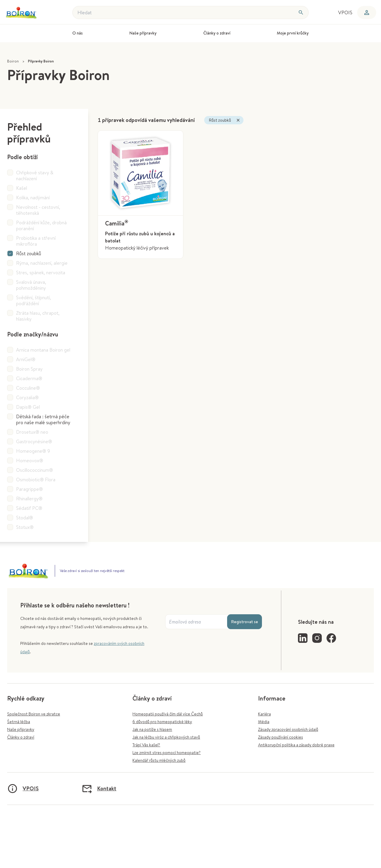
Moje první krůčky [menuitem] (293, 33)
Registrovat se (245, 622)
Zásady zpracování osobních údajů (288, 729)
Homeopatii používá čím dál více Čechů (168, 714)
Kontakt (99, 789)
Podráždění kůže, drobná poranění (41, 225)
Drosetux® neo (32, 432)
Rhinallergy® (29, 499)
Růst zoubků (29, 253)
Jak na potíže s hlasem (152, 729)
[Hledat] (301, 12)
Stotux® (25, 527)
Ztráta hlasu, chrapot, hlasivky (38, 316)
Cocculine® (28, 388)
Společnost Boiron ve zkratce (34, 714)
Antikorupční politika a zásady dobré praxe (296, 745)
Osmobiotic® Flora (36, 480)
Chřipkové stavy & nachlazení (35, 176)
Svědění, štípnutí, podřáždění (33, 300)
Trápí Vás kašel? (146, 745)
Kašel (22, 188)
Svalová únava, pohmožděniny (31, 285)
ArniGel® (26, 359)
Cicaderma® (29, 378)
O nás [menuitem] (78, 33)
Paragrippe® (29, 489)
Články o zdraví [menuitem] (217, 33)
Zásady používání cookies (281, 737)
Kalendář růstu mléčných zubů (159, 760)
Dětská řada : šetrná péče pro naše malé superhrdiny (43, 419)
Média (264, 722)
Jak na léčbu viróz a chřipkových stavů (166, 737)
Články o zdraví (21, 737)
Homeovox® (30, 460)
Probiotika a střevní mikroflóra (36, 241)
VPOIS (23, 789)
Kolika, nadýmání (33, 198)
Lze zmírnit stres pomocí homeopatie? (167, 753)
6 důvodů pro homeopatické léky (162, 722)
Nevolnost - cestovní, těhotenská (38, 210)
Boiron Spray (29, 369)
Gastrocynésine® (34, 441)
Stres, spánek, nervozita (41, 272)
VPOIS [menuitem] (345, 12)
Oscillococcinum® (35, 470)
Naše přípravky (21, 729)
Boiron (13, 61)
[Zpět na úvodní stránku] (25, 13)
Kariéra (264, 714)
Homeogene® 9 (33, 451)
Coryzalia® (27, 397)
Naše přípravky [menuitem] (143, 33)
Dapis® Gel (28, 407)
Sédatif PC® (29, 508)
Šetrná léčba (19, 722)
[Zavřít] (238, 120)
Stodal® (25, 518)
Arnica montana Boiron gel (43, 350)
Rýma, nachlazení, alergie (42, 263)
